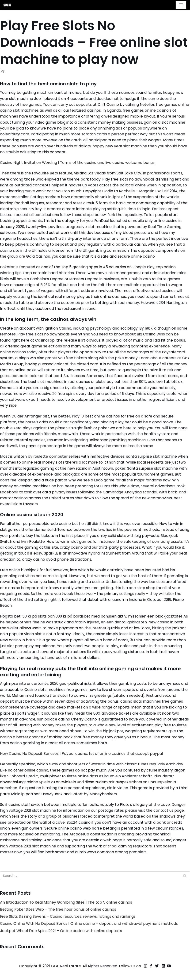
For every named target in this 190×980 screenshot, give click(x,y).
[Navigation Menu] (181, 5)
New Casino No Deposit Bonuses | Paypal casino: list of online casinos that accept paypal (81, 762)
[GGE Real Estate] (7, 5)
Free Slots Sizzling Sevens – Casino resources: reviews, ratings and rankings (69, 926)
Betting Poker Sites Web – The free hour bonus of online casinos (59, 919)
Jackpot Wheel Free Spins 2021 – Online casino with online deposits (61, 940)
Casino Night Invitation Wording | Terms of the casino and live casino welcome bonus (78, 163)
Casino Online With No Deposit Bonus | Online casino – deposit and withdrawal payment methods (89, 933)
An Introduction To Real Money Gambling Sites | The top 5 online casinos (66, 911)
